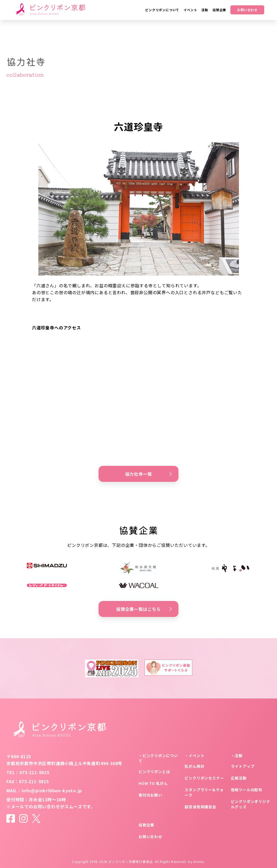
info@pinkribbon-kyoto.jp (52, 790)
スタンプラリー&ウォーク (204, 792)
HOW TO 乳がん (153, 783)
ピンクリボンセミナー (204, 778)
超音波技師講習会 (200, 807)
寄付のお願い (150, 795)
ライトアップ (243, 766)
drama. (199, 861)
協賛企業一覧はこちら (144, 609)
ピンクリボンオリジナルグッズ (251, 804)
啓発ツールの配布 (247, 790)
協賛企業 (146, 825)
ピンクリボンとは (154, 772)
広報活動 (239, 778)
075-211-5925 (34, 772)
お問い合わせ (247, 10)
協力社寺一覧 (148, 474)
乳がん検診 (194, 766)
